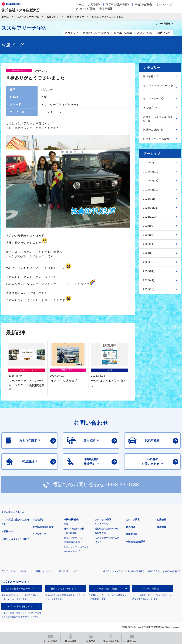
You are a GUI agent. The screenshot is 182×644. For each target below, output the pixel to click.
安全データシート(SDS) (14, 571)
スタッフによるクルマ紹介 (15, 539)
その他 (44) (150, 108)
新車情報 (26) (151, 76)
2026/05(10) (151, 172)
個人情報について (68, 571)
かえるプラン (102, 524)
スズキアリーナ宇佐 (28, 17)
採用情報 (161, 527)
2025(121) (149, 217)
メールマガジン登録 (107, 589)
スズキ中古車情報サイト (20, 606)
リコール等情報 (151, 589)
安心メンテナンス (73, 538)
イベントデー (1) (153, 98)
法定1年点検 (70, 533)
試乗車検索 (132, 534)
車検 (66, 524)
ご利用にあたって (42, 571)
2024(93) (149, 226)
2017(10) (149, 289)
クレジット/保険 (85, 8)
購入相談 (130, 527)
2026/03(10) (151, 190)
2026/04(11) (151, 181)
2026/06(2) (150, 162)
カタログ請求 (133, 520)
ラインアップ (164, 4)
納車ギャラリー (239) (156, 139)
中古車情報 (106, 8)
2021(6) (148, 253)
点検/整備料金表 (72, 542)
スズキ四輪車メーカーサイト (20, 589)
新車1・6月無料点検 (74, 529)
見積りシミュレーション (63, 589)
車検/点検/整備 (143, 4)
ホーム (80, 4)
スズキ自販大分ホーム (13, 512)
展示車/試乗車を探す (118, 4)
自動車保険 (100, 533)
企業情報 (161, 520)
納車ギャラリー (75, 17)
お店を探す (95, 4)
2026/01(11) (151, 208)
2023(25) (149, 235)
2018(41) (149, 280)
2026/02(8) (150, 199)
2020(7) (148, 262)
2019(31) (149, 271)
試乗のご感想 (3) (153, 130)
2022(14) (149, 244)
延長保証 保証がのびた (106, 529)
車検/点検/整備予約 (136, 542)
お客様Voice (8, 531)
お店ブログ (53, 17)
